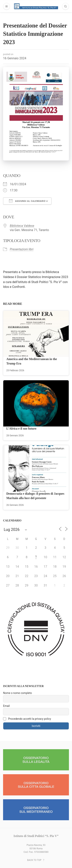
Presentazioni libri (22, 249)
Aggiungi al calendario (27, 201)
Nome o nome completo (17, 693)
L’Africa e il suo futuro (21, 429)
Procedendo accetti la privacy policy (27, 719)
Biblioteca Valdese (22, 226)
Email (6, 706)
